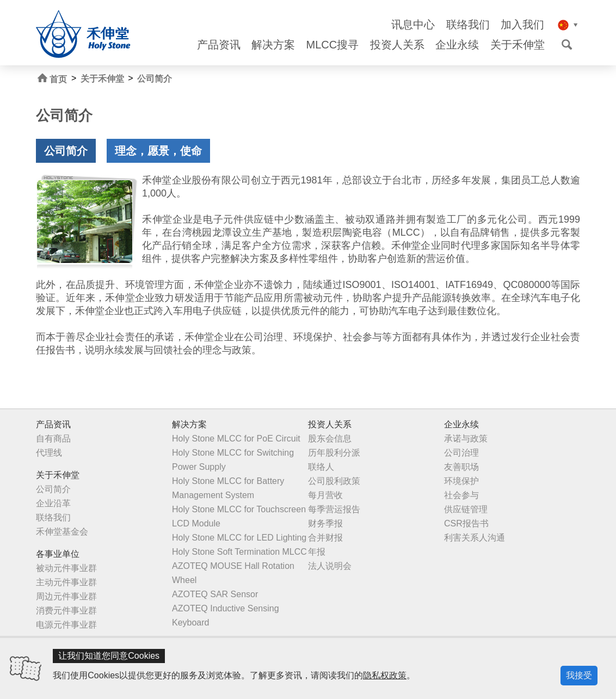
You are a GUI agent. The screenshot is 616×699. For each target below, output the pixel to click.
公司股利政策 (334, 481)
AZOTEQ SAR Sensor (215, 594)
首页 (52, 79)
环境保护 (461, 481)
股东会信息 (330, 439)
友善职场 (461, 467)
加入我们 (522, 25)
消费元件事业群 (66, 611)
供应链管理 (466, 509)
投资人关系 (397, 45)
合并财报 (325, 538)
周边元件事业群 (66, 596)
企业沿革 (53, 503)
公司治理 (461, 453)
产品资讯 (219, 45)
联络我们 (468, 25)
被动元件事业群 (66, 568)
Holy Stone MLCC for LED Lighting (239, 538)
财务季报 (325, 523)
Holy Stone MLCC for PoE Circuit (236, 439)
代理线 (49, 453)
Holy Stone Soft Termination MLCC (239, 552)
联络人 (321, 467)
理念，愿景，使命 (158, 151)
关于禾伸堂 (518, 45)
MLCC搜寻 (333, 45)
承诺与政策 (466, 439)
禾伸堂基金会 (62, 532)
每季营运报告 (334, 509)
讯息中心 (413, 25)
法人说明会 (330, 566)
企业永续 (457, 45)
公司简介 (155, 79)
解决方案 (273, 45)
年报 (317, 552)
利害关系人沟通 (475, 538)
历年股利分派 (334, 453)
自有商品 (53, 439)
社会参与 (461, 495)
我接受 (579, 675)
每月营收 (325, 495)
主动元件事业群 (66, 582)
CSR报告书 (466, 523)
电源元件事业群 (66, 625)
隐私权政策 (385, 675)
